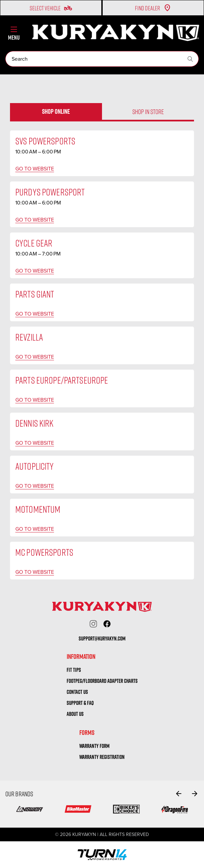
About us (75, 714)
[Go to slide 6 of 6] (179, 794)
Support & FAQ (80, 703)
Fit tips (74, 670)
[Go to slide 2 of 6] (195, 794)
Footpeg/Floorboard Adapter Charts (102, 681)
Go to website (35, 169)
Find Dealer (153, 8)
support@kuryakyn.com (102, 638)
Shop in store (148, 111)
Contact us (77, 692)
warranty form (94, 746)
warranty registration (102, 757)
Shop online (56, 111)
